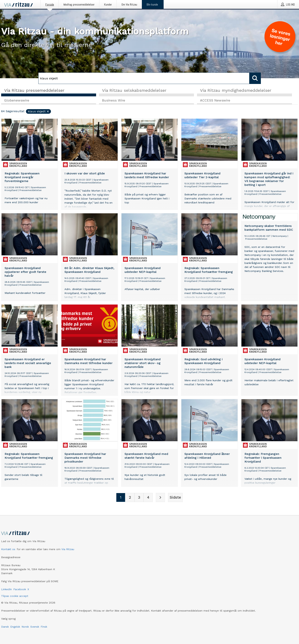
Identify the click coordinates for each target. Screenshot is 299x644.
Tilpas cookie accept (15, 596)
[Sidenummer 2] (130, 498)
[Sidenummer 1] (121, 498)
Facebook (20, 589)
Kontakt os (8, 549)
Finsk (44, 627)
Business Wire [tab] (114, 101)
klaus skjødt (39, 112)
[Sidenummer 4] (148, 498)
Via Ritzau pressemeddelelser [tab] (34, 90)
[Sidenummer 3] (139, 498)
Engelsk (15, 627)
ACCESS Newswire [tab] (215, 101)
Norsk (25, 627)
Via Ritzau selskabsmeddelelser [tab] (134, 90)
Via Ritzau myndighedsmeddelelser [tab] (236, 90)
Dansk (5, 627)
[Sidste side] (175, 498)
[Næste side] (160, 498)
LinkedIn (6, 589)
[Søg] (144, 78)
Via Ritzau (68, 549)
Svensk (35, 627)
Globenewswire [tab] (17, 101)
